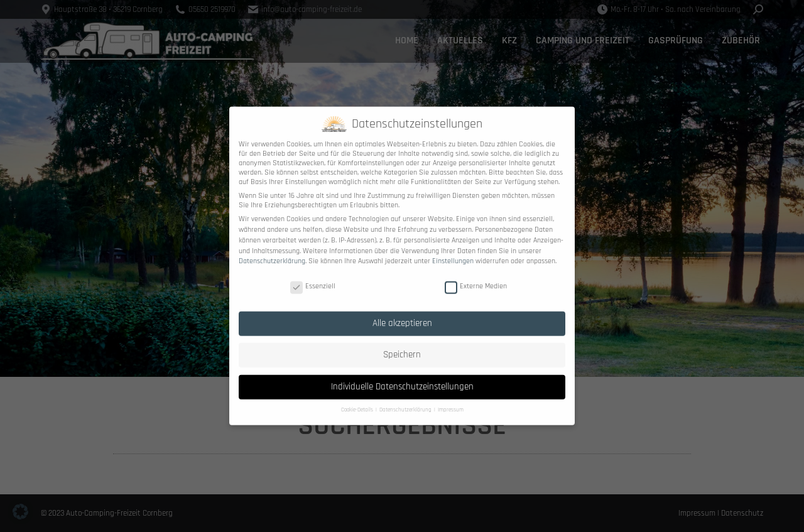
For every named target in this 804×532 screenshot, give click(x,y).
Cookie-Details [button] (358, 401)
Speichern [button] (402, 346)
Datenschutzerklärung (272, 252)
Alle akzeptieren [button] (402, 314)
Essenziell (313, 277)
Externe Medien (476, 277)
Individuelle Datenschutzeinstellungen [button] (402, 377)
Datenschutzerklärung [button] (406, 401)
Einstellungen (453, 252)
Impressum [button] (451, 401)
